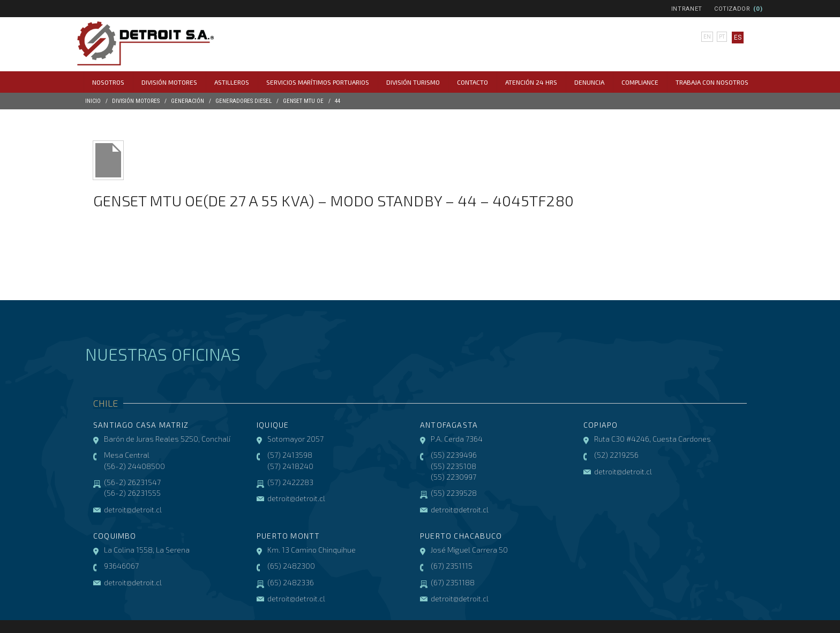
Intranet (687, 9)
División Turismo (413, 82)
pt (721, 38)
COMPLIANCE (640, 82)
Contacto (472, 82)
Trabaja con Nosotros (712, 82)
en (705, 38)
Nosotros (108, 82)
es (736, 38)
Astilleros (232, 82)
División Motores (169, 82)
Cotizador (732, 9)
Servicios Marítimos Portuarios (318, 82)
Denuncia (589, 82)
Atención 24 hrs (531, 82)
